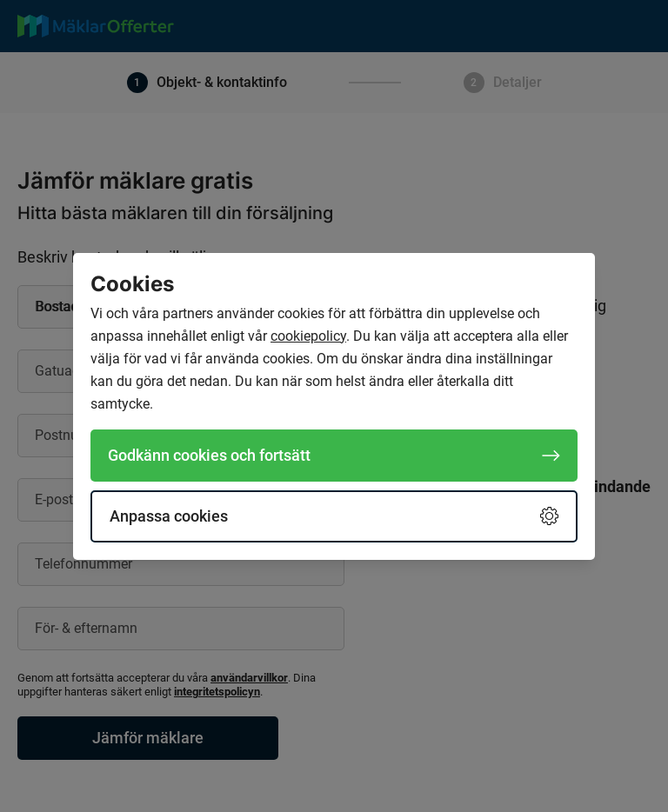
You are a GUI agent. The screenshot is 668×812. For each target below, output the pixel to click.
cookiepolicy (308, 336)
